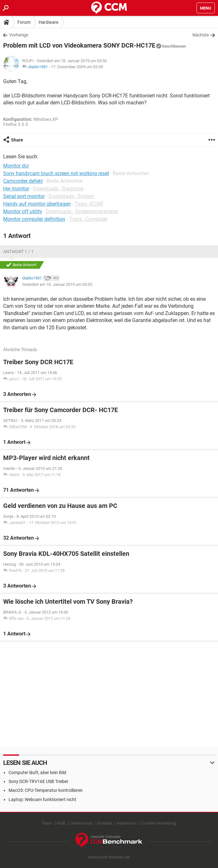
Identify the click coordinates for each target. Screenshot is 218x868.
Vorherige (19, 35)
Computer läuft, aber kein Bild (37, 773)
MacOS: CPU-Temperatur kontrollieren (46, 790)
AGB (61, 823)
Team (47, 823)
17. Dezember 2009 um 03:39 (77, 67)
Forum (24, 22)
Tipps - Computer (88, 219)
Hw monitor (16, 189)
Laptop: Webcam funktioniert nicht (42, 799)
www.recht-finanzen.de (109, 857)
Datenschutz (81, 823)
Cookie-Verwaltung (159, 823)
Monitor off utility (23, 211)
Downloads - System (71, 196)
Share (17, 140)
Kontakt (105, 823)
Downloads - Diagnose (58, 189)
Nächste (201, 35)
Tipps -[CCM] (89, 204)
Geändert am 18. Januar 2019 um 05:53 (57, 284)
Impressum (127, 823)
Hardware (48, 22)
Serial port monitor (24, 196)
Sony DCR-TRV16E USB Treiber (38, 781)
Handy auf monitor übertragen (37, 204)
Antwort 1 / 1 (18, 252)
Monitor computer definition (34, 219)
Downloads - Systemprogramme (82, 211)
